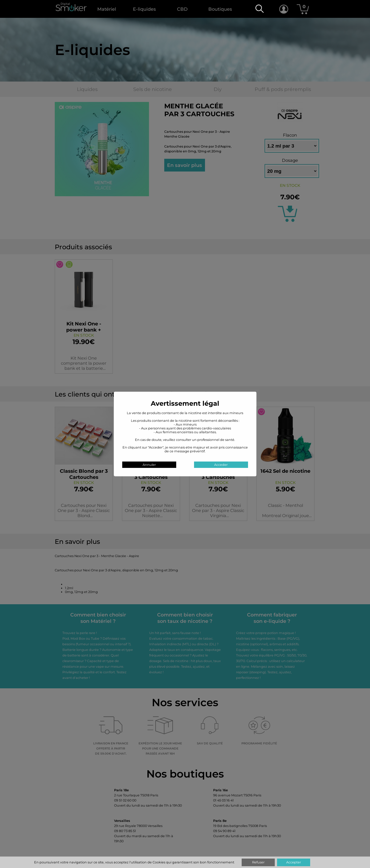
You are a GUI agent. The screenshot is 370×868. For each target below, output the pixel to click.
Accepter (294, 862)
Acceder (221, 465)
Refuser (258, 862)
